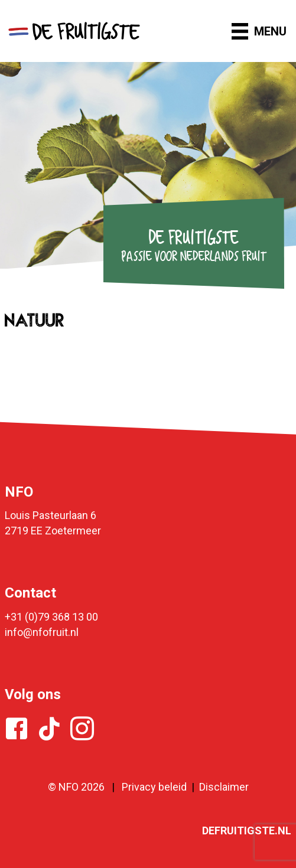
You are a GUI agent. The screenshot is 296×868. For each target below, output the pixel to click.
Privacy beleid (154, 787)
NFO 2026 (82, 787)
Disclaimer (224, 787)
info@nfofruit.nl (42, 632)
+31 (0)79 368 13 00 (51, 617)
